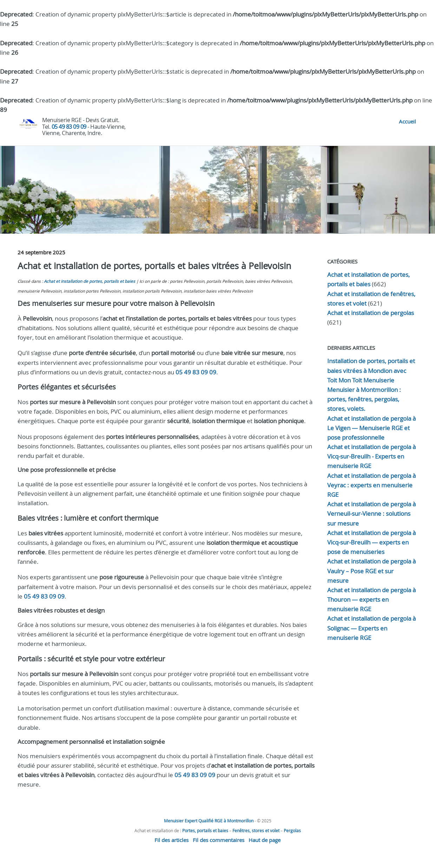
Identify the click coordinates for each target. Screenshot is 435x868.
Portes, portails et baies (205, 830)
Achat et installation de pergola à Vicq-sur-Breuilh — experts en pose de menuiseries (371, 542)
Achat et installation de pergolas (371, 313)
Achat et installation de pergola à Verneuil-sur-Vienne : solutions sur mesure (371, 513)
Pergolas (292, 830)
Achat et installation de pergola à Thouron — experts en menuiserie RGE (371, 599)
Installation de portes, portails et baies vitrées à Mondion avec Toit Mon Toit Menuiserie (371, 370)
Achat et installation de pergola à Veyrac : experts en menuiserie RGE (371, 485)
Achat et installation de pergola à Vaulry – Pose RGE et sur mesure (371, 571)
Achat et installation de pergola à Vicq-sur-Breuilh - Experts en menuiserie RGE (371, 456)
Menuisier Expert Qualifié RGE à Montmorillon (209, 821)
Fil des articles (172, 840)
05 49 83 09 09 (69, 127)
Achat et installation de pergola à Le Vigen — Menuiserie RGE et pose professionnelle (371, 428)
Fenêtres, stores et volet (256, 830)
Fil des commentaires (219, 840)
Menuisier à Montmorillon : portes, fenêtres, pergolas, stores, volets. (364, 399)
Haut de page (265, 840)
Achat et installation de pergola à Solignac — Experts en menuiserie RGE (371, 628)
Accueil (407, 121)
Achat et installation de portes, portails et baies (90, 281)
